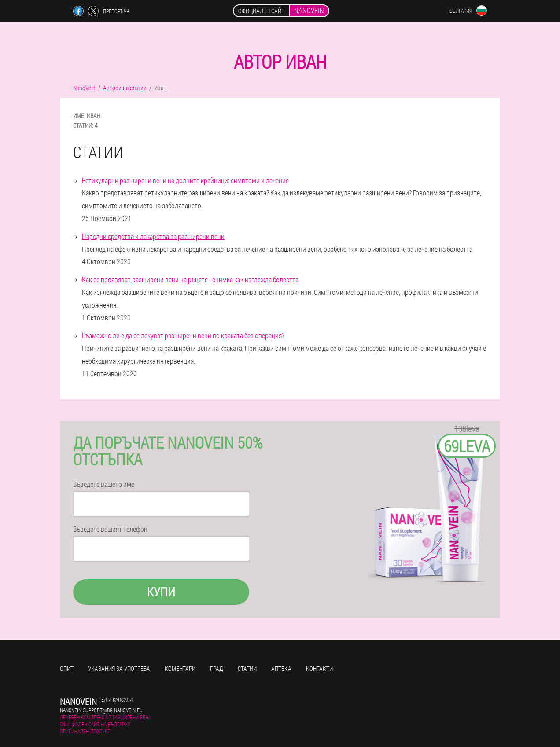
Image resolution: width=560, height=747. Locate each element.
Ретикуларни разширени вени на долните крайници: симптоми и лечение (185, 180)
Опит (67, 668)
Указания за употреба (119, 668)
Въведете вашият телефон (110, 529)
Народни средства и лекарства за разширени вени (153, 236)
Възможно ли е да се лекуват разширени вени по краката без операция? (183, 335)
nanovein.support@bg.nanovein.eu (101, 710)
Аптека (281, 668)
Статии (247, 668)
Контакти (319, 668)
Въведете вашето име (104, 484)
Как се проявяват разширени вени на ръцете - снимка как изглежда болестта (190, 279)
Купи (161, 592)
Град (217, 668)
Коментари (180, 668)
